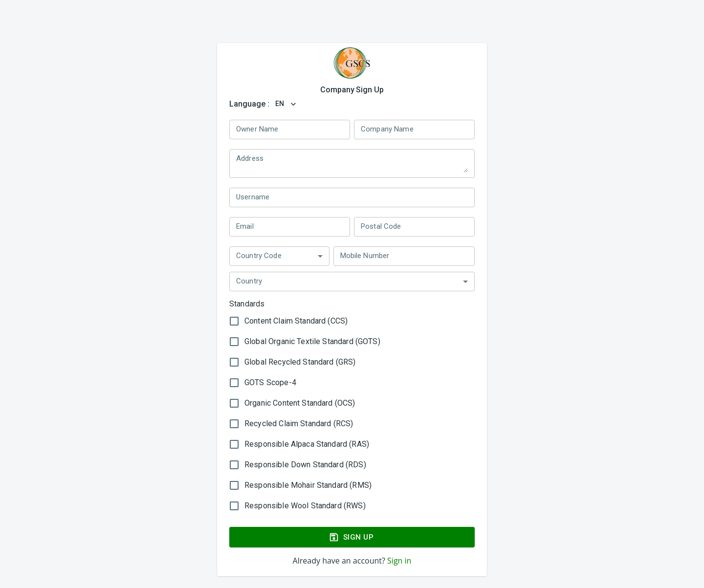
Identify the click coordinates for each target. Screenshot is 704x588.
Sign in (398, 561)
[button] (279, 256)
